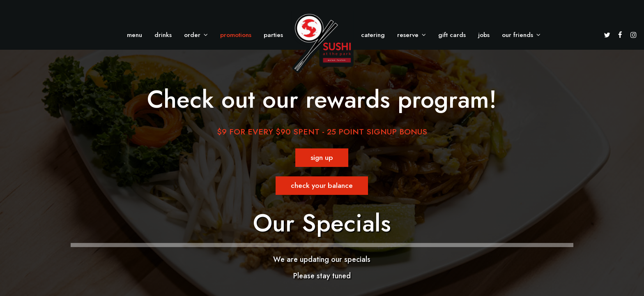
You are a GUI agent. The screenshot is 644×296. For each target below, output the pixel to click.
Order (196, 35)
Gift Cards (452, 35)
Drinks (163, 35)
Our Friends (521, 35)
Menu (135, 35)
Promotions (236, 35)
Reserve (412, 35)
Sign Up (314, 160)
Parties (273, 35)
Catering (373, 35)
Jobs (484, 35)
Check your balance (314, 187)
